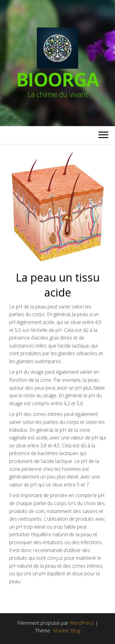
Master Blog (67, 631)
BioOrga (58, 79)
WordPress (82, 623)
